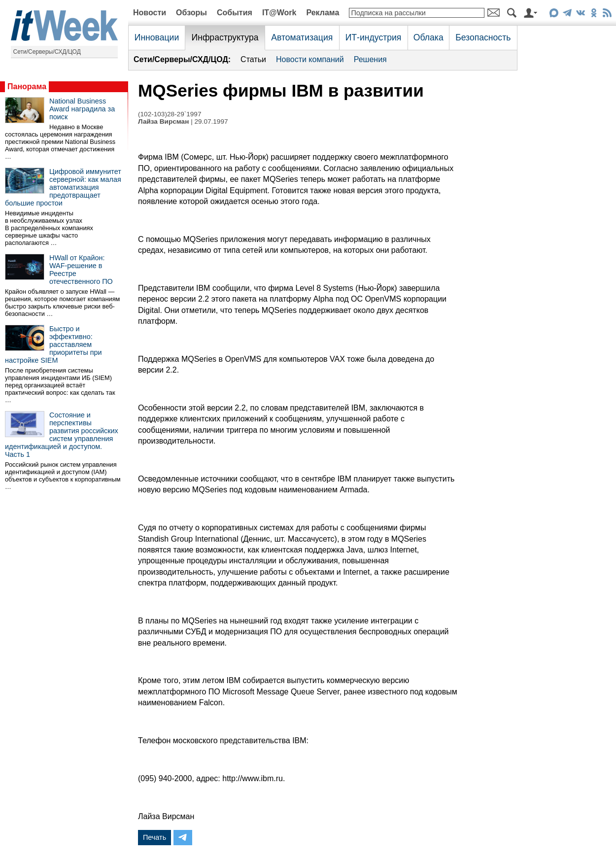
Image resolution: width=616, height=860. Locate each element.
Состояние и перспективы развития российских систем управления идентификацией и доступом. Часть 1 (62, 435)
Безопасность (483, 37)
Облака (428, 37)
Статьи (253, 59)
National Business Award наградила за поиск (82, 109)
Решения (370, 59)
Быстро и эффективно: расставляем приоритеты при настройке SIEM (53, 344)
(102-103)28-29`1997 (170, 114)
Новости (150, 13)
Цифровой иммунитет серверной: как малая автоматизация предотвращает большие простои (63, 187)
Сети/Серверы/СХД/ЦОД (47, 52)
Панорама (27, 86)
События (235, 13)
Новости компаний (310, 59)
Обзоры (191, 13)
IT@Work (279, 13)
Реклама (323, 13)
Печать (154, 837)
